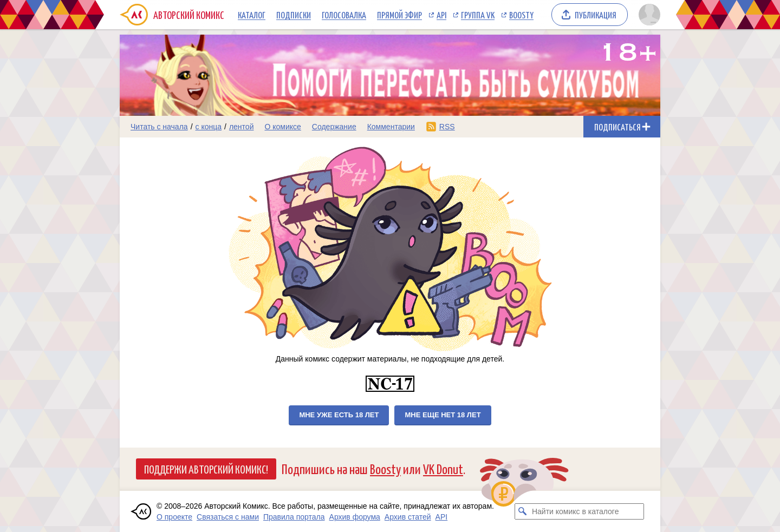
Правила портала (294, 517)
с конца (209, 127)
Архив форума (355, 517)
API (441, 15)
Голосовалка (344, 15)
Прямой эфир (399, 15)
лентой (242, 127)
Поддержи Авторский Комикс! (206, 469)
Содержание (334, 127)
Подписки (294, 15)
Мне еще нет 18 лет (443, 415)
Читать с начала (159, 127)
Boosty (521, 15)
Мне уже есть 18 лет (339, 415)
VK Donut (443, 468)
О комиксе (282, 127)
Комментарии (391, 127)
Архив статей (408, 517)
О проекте (174, 517)
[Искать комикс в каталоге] (523, 511)
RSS (447, 127)
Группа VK (478, 15)
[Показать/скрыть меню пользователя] (648, 15)
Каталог (252, 15)
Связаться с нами (228, 517)
